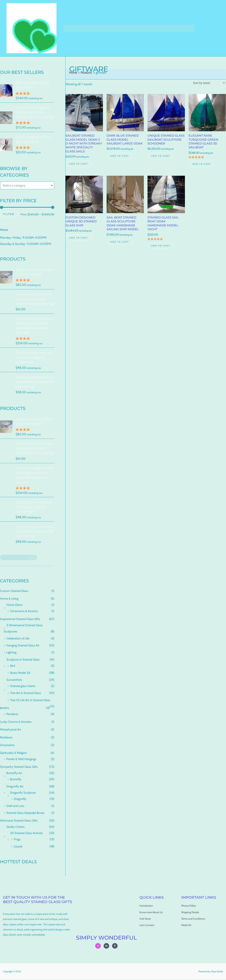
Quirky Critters (16, 827)
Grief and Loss (16, 806)
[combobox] (27, 186)
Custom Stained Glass (14, 591)
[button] (87, 28)
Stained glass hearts (23, 686)
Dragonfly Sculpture (23, 793)
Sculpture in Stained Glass (24, 660)
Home (70, 28)
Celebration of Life (19, 639)
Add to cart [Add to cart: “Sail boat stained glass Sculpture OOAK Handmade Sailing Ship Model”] (120, 248)
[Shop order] (208, 83)
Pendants (13, 714)
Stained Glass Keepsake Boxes (26, 813)
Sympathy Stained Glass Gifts (20, 767)
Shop (83, 28)
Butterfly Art (15, 773)
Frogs (17, 840)
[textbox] (25, 186)
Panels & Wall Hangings (22, 760)
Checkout (111, 28)
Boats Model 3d (20, 673)
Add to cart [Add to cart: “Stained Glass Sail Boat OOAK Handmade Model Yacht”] (161, 252)
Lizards (18, 847)
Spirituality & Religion (14, 753)
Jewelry (5, 708)
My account (131, 28)
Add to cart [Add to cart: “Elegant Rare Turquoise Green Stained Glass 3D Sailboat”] (202, 165)
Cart (97, 28)
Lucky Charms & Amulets (16, 722)
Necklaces (7, 738)
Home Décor (15, 605)
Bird (13, 666)
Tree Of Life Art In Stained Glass (31, 700)
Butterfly (16, 780)
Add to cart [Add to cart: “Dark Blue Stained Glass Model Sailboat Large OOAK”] (120, 161)
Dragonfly (20, 799)
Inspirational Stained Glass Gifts (21, 619)
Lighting (12, 653)
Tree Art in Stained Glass (26, 693)
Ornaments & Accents (25, 612)
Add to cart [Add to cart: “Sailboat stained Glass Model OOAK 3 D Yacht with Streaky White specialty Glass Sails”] (79, 169)
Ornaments (8, 745)
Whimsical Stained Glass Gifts (20, 821)
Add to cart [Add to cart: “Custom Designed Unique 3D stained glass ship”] (79, 244)
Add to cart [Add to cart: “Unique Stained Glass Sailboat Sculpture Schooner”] (161, 161)
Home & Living (10, 599)
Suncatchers (15, 680)
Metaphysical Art (11, 730)
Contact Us (169, 28)
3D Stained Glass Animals (27, 833)
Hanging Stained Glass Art (23, 646)
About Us (150, 28)
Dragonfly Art (15, 787)
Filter (9, 214)
